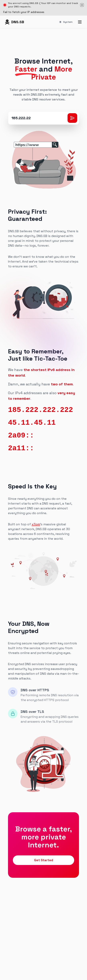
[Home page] (14, 22)
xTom (36, 524)
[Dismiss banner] (82, 5)
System (66, 22)
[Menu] (80, 22)
